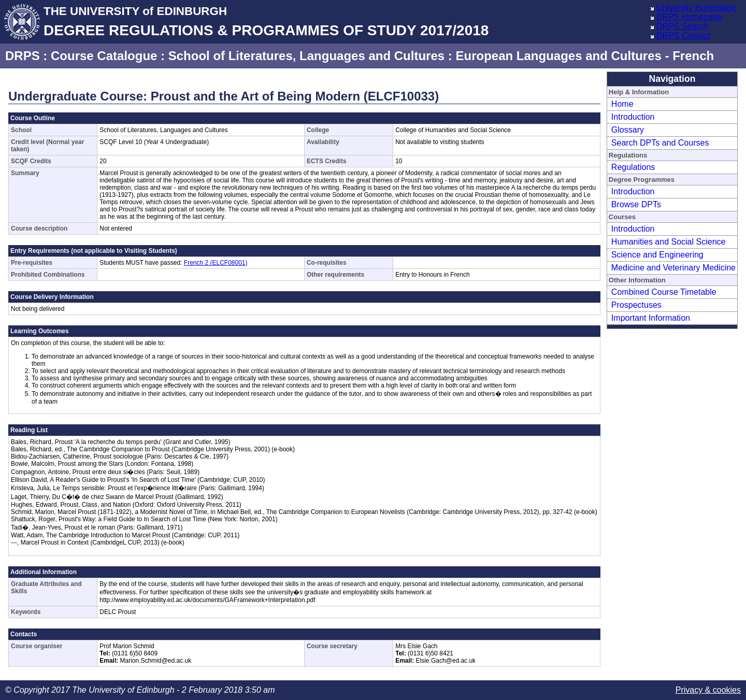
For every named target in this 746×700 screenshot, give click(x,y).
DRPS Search (682, 26)
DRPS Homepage (689, 17)
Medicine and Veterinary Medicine (673, 268)
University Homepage (696, 8)
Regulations (633, 167)
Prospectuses (636, 305)
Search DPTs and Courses (660, 143)
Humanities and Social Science (669, 242)
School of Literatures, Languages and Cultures (306, 56)
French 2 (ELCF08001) (216, 263)
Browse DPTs (636, 204)
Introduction (633, 117)
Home (622, 104)
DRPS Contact (683, 35)
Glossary (628, 130)
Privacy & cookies (708, 690)
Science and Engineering (657, 255)
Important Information (651, 318)
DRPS (23, 56)
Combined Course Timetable (664, 292)
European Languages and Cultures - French (585, 56)
